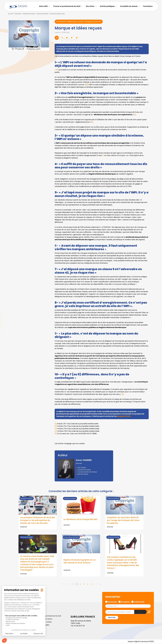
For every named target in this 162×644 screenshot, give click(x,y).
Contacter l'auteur (84, 470)
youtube (158, 322)
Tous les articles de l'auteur (87, 472)
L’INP (57, 70)
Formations (148, 6)
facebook (158, 310)
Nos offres (90, 6)
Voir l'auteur (82, 468)
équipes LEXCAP (124, 416)
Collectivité (139, 602)
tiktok (158, 334)
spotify (158, 330)
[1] (56, 424)
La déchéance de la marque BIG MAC (81, 519)
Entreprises (18, 13)
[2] (135, 115)
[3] (92, 122)
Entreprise (125, 602)
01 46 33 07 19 (80, 626)
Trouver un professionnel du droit (67, 6)
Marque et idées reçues (57, 13)
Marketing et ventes (29, 13)
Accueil (10, 13)
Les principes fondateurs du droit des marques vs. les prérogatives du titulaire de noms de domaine (38, 520)
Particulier (112, 602)
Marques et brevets (43, 13)
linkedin (158, 318)
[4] (103, 155)
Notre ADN (43, 6)
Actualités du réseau (129, 6)
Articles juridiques (107, 6)
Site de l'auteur (83, 474)
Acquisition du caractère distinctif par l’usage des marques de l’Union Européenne (123, 520)
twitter (158, 314)
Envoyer (112, 618)
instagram (158, 326)
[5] (123, 394)
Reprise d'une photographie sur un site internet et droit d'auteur (80, 562)
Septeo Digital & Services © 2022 (141, 642)
